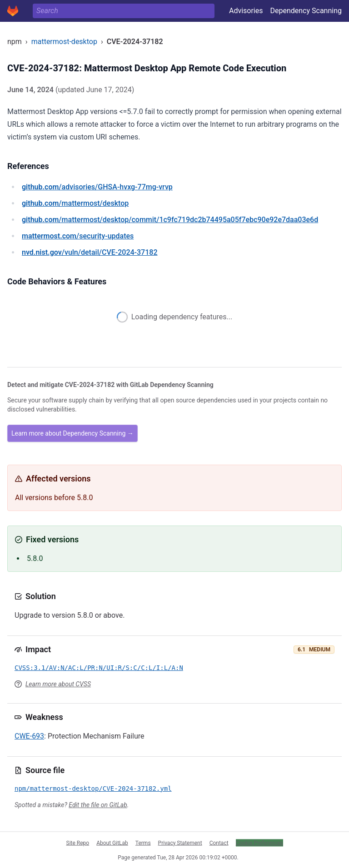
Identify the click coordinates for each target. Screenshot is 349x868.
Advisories (246, 11)
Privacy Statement (180, 843)
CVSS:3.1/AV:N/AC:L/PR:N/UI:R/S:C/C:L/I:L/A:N (99, 668)
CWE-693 (29, 736)
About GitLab (112, 843)
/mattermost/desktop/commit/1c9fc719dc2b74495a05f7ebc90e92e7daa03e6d (170, 220)
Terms (143, 843)
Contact (219, 843)
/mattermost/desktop (75, 203)
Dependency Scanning (306, 11)
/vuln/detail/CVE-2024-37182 (90, 252)
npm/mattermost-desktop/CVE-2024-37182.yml (93, 789)
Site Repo (78, 843)
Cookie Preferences (259, 843)
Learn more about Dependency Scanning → (72, 433)
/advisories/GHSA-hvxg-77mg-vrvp (97, 187)
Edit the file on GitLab (98, 805)
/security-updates (78, 236)
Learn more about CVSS (58, 684)
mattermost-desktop (64, 42)
